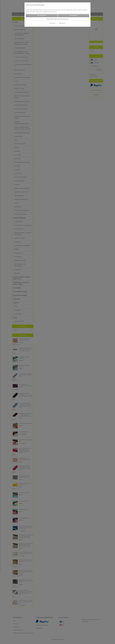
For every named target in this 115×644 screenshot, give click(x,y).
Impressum (52, 23)
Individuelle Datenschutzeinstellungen (57, 19)
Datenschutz (62, 23)
